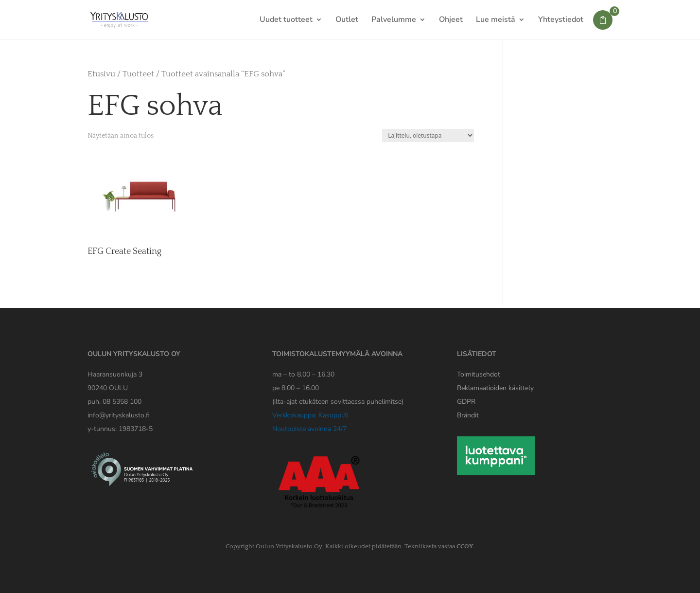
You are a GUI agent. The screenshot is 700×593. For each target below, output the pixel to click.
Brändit (468, 415)
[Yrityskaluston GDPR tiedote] (466, 402)
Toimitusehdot (479, 374)
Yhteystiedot (561, 20)
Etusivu (101, 74)
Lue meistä (496, 20)
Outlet (347, 20)
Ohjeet (451, 20)
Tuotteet (138, 74)
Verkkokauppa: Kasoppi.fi (310, 415)
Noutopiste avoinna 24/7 (309, 429)
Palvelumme (394, 20)
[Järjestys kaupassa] (428, 135)
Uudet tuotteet (286, 20)
